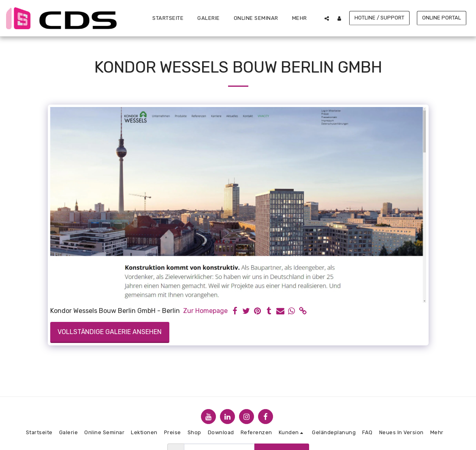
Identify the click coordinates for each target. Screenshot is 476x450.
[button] (327, 18)
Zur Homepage (205, 311)
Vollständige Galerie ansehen (110, 332)
